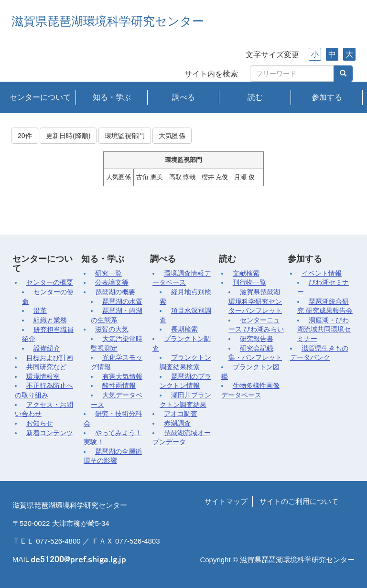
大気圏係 (172, 136)
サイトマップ (226, 501)
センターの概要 (50, 283)
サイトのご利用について (299, 501)
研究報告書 (257, 339)
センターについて (40, 97)
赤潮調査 (177, 423)
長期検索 (184, 329)
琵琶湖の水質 (122, 302)
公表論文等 (112, 283)
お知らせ (40, 423)
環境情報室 (43, 377)
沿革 (40, 311)
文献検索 (246, 273)
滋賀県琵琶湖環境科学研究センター (108, 21)
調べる (183, 97)
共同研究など (46, 367)
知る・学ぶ (112, 97)
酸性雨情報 (119, 386)
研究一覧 (108, 273)
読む (255, 97)
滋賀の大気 (112, 329)
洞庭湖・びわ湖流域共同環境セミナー (324, 330)
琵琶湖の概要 (115, 292)
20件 (25, 136)
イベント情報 (322, 273)
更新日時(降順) (68, 136)
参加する (327, 97)
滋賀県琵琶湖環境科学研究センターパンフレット (255, 301)
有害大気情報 (122, 377)
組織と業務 (50, 320)
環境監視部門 (125, 136)
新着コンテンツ (50, 433)
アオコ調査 (181, 414)
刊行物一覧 (249, 283)
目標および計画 (50, 358)
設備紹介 (47, 348)
